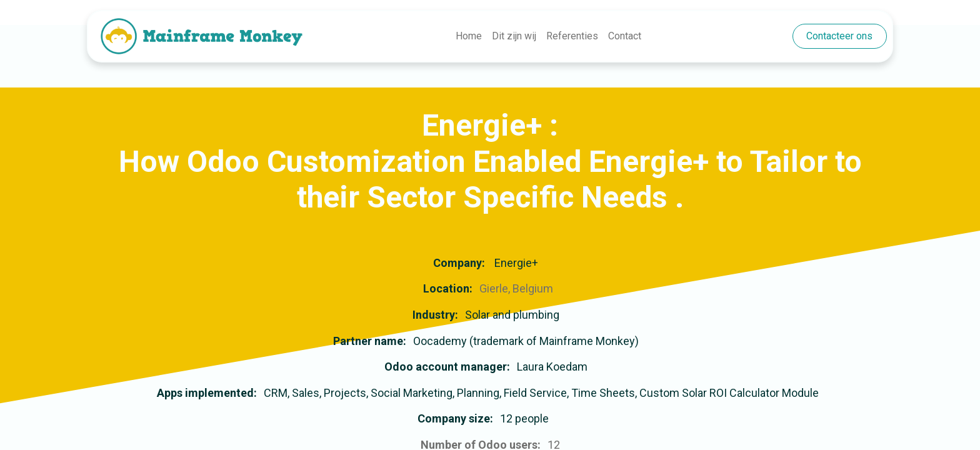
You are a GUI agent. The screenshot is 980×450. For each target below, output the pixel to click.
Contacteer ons (839, 36)
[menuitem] (469, 36)
